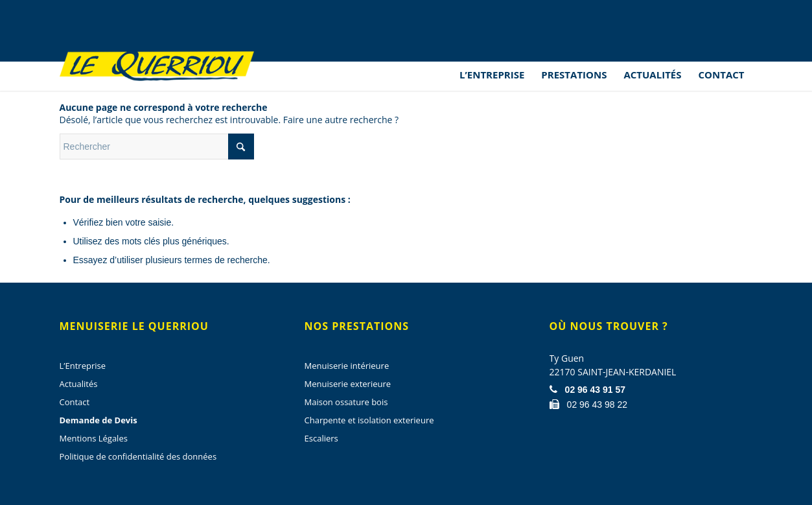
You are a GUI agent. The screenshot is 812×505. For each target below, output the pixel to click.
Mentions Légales (94, 438)
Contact (75, 402)
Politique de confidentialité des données (138, 456)
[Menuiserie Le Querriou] (157, 79)
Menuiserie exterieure (348, 384)
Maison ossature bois (346, 402)
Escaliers (321, 438)
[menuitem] (492, 75)
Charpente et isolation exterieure (369, 420)
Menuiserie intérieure (347, 366)
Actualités (79, 384)
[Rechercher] (157, 147)
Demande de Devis (99, 420)
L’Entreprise (83, 366)
